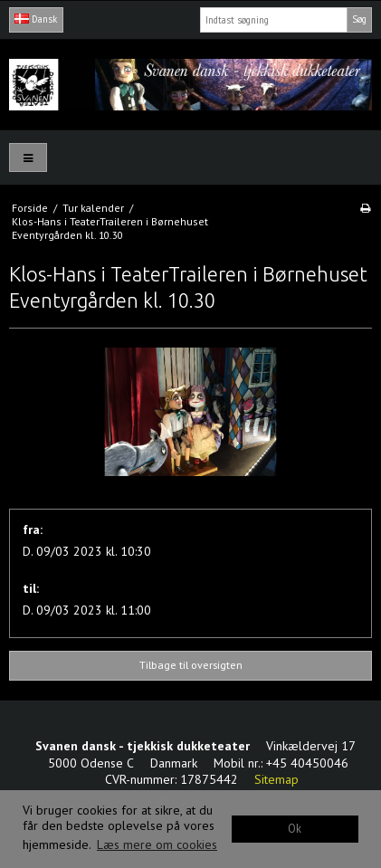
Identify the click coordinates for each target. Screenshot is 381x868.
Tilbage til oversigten (191, 665)
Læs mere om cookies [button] (157, 844)
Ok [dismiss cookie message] (295, 828)
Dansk (36, 19)
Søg (359, 19)
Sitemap (276, 779)
